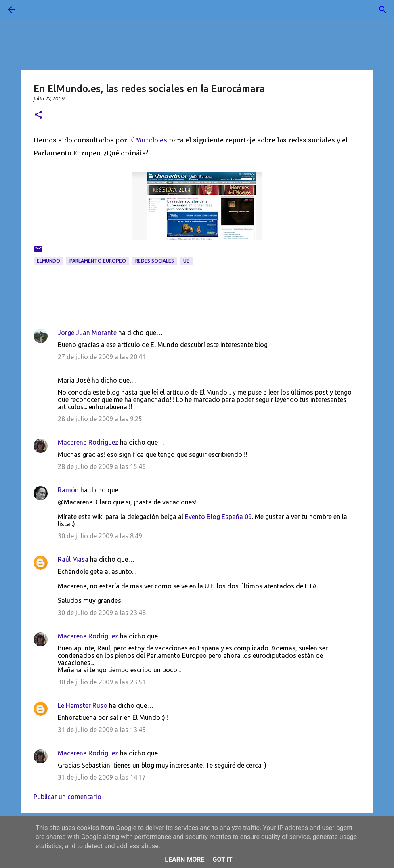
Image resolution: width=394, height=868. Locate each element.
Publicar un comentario (67, 797)
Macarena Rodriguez (88, 442)
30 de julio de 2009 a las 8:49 (100, 536)
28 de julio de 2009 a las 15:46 (102, 466)
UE (186, 261)
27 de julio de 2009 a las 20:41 (102, 357)
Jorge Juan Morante (87, 333)
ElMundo (48, 261)
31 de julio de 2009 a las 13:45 (102, 730)
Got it (222, 859)
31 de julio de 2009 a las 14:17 (102, 777)
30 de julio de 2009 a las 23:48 (102, 613)
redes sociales (155, 261)
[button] (38, 115)
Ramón (68, 490)
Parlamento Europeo (98, 261)
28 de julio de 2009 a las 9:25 (100, 419)
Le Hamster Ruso (83, 705)
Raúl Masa (73, 559)
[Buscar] (34, 10)
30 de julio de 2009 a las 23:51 (102, 682)
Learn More (184, 859)
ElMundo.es (148, 140)
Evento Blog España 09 (218, 517)
